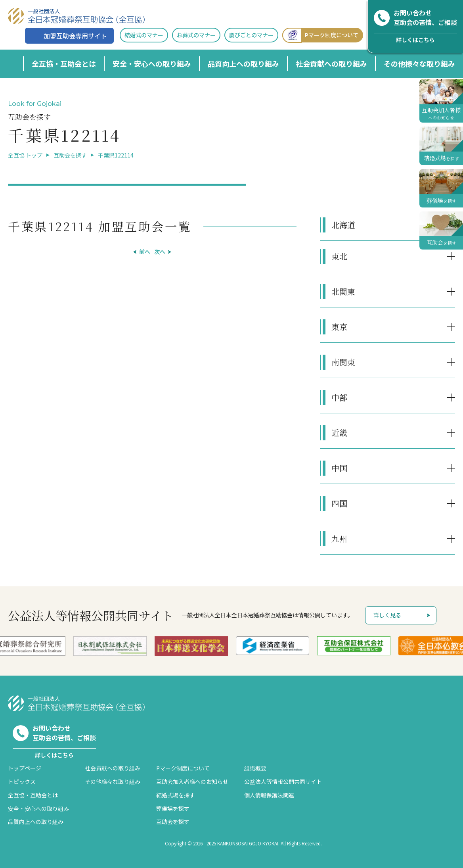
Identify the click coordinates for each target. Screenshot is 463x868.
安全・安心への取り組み (152, 63)
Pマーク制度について (320, 35)
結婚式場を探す (176, 795)
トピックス (22, 782)
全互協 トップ (25, 155)
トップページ (25, 768)
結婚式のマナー (144, 35)
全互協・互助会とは (64, 63)
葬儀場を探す (173, 808)
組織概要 (255, 768)
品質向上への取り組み (243, 63)
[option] (110, 646)
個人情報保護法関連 (269, 795)
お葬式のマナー (196, 35)
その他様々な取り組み (419, 63)
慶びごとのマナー (251, 35)
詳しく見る (387, 615)
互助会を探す (70, 155)
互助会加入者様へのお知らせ (192, 782)
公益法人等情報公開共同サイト (283, 782)
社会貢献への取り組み (331, 63)
